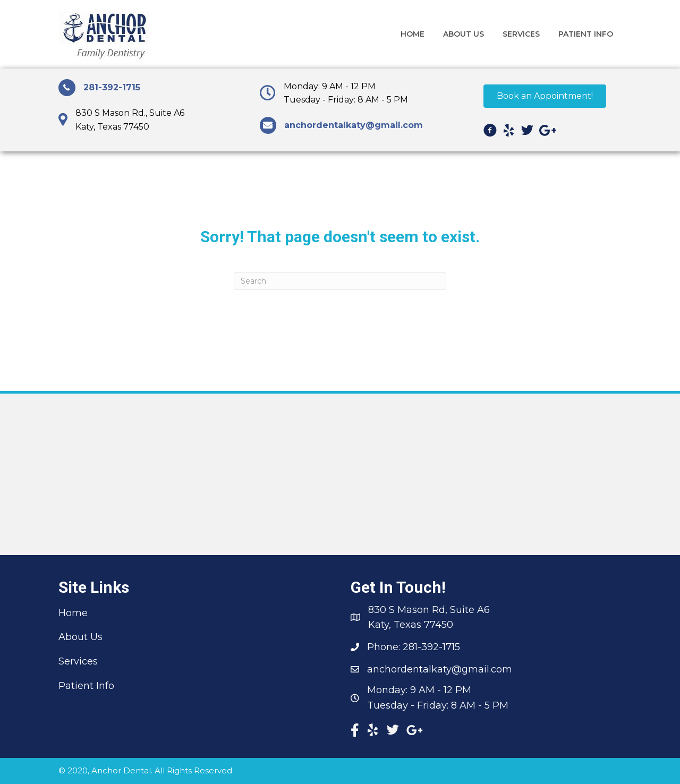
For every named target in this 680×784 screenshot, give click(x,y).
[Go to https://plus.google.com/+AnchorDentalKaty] (546, 132)
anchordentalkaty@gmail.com (440, 669)
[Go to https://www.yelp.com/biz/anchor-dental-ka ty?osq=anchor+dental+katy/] (509, 132)
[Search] (340, 281)
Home (73, 613)
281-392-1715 (112, 87)
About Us (80, 637)
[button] (545, 96)
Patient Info (86, 686)
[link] (413, 34)
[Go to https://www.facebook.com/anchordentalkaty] (490, 132)
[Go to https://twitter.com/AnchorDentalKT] (527, 132)
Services (78, 661)
